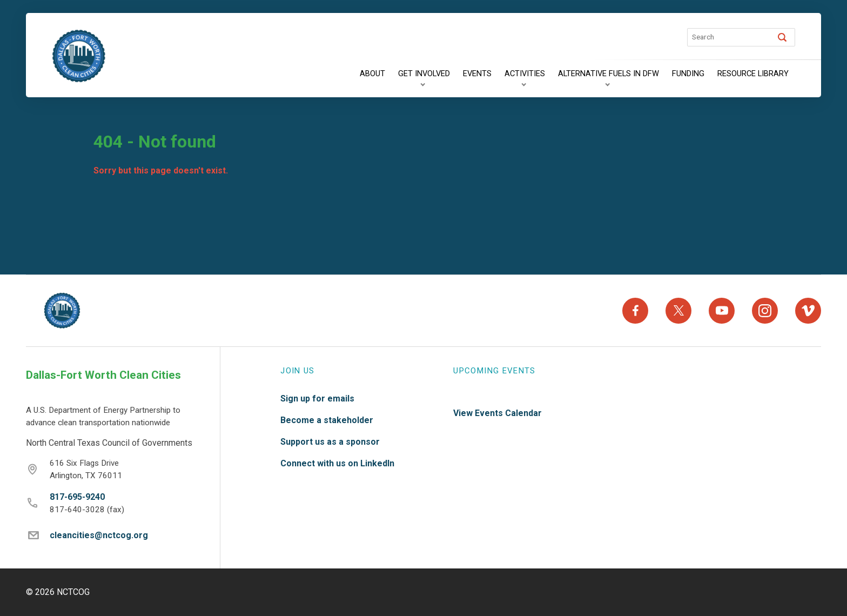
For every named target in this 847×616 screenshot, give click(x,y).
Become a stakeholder (327, 420)
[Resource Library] (753, 74)
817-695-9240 (77, 497)
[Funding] (688, 74)
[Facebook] (635, 311)
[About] (372, 74)
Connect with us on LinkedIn (337, 463)
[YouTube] (722, 311)
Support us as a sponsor (330, 442)
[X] (678, 311)
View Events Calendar (498, 413)
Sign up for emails (317, 399)
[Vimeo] (808, 311)
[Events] (477, 74)
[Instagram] (765, 311)
